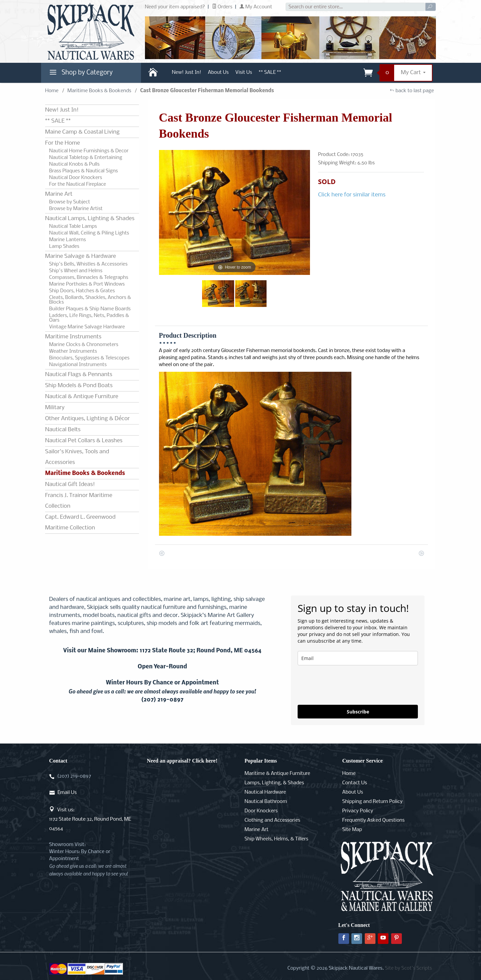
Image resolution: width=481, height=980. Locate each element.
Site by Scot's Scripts (408, 968)
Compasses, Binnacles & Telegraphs (89, 278)
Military (55, 408)
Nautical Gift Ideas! (70, 484)
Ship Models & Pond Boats (79, 386)
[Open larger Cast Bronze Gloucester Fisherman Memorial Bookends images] (235, 212)
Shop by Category (80, 74)
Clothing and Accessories (272, 820)
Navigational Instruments (78, 365)
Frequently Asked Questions (374, 820)
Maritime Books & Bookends (99, 91)
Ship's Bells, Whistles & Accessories (88, 264)
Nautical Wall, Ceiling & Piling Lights (89, 233)
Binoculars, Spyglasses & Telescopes (89, 358)
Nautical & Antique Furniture (82, 397)
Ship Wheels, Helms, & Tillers (276, 839)
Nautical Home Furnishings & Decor (89, 151)
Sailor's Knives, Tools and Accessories (77, 457)
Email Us (67, 793)
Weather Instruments (73, 351)
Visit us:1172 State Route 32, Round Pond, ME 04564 (90, 819)
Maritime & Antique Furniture (277, 774)
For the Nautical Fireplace (77, 184)
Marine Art (59, 194)
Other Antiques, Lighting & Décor (87, 419)
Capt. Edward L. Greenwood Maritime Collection (80, 523)
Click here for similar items (352, 195)
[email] (358, 658)
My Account (256, 7)
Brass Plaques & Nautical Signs (84, 171)
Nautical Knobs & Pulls (74, 164)
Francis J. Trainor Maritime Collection (79, 501)
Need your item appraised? (175, 7)
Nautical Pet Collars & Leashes (84, 441)
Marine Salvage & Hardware (81, 256)
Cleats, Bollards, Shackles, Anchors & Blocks (90, 300)
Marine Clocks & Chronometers (84, 345)
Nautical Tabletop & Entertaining (86, 158)
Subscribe (358, 712)
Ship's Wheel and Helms (76, 271)
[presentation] (348, 685)
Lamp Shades (64, 247)
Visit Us (244, 72)
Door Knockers (261, 811)
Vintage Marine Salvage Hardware (87, 327)
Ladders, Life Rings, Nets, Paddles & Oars (89, 318)
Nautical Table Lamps (73, 226)
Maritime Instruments (73, 337)
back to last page (412, 91)
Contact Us (355, 783)
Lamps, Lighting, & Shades (274, 783)
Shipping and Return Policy (373, 802)
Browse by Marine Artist (76, 209)
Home (52, 91)
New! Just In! (187, 72)
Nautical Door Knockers (76, 178)
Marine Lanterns (67, 240)
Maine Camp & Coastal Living (82, 132)
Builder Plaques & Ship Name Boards (90, 309)
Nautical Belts (63, 430)
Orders (222, 7)
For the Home (62, 143)
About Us (218, 72)
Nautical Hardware (265, 792)
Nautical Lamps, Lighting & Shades (90, 219)
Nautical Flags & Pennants (79, 375)
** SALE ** (270, 72)
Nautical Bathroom (266, 802)
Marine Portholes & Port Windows (87, 284)
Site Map (352, 830)
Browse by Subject (70, 202)
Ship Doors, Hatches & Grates (82, 291)
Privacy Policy (358, 811)
